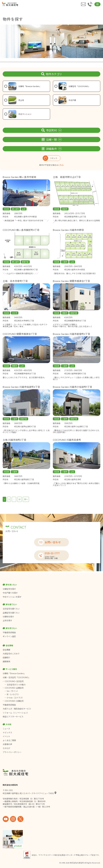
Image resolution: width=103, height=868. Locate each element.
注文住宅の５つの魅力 (16, 685)
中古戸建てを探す (10, 593)
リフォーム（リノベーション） (16, 713)
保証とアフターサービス (13, 717)
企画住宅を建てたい (11, 613)
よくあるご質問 (9, 740)
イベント (6, 736)
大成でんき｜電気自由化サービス (17, 709)
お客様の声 (7, 744)
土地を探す (7, 620)
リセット (50, 158)
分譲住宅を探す (9, 589)
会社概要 (6, 650)
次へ (26, 499)
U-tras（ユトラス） (15, 698)
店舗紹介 (6, 657)
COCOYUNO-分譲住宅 (14, 701)
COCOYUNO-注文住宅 (14, 681)
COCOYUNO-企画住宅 (14, 688)
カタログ (6, 748)
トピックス (7, 732)
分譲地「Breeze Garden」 (14, 673)
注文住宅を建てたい (11, 609)
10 (19, 499)
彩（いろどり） (13, 694)
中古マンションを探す (12, 597)
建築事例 (6, 661)
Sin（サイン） (13, 691)
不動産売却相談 (9, 632)
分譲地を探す (8, 617)
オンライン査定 (9, 636)
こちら (61, 165)
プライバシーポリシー (12, 752)
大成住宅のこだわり (11, 654)
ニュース (6, 729)
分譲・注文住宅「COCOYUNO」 (16, 677)
